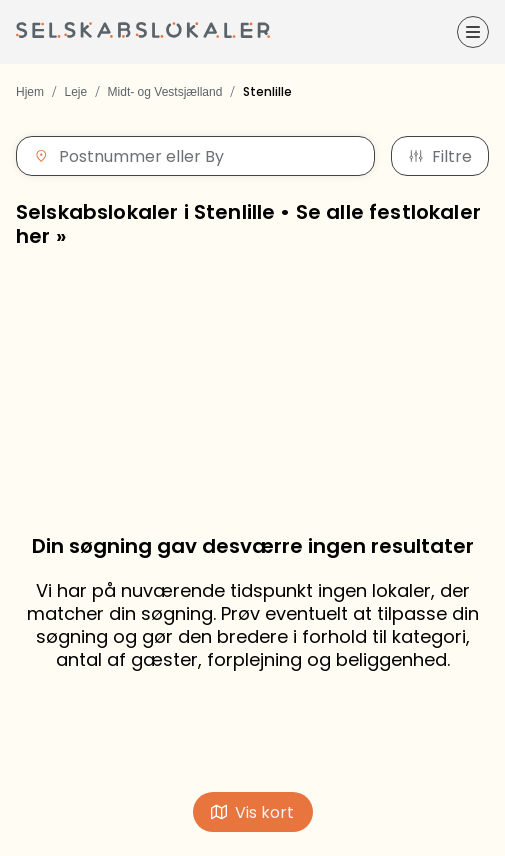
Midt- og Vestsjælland (165, 92)
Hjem (30, 92)
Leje (75, 92)
